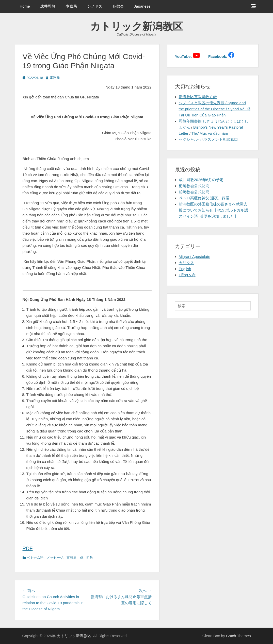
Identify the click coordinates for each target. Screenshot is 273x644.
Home (25, 6)
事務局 (71, 6)
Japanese (142, 6)
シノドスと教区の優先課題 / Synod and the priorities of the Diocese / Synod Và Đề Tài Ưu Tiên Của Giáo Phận (215, 109)
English (185, 269)
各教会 (118, 6)
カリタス (186, 263)
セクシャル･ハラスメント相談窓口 (208, 139)
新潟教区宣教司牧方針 (198, 97)
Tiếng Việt (187, 275)
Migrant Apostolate (195, 257)
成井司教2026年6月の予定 (201, 180)
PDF (28, 548)
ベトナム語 (35, 558)
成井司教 (48, 6)
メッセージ (55, 558)
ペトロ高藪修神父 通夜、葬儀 (204, 198)
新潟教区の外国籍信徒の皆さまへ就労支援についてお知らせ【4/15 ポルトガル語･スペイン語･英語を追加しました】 (214, 210)
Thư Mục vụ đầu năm (210, 133)
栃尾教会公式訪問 (194, 186)
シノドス (95, 6)
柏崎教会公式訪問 (194, 192)
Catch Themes (238, 636)
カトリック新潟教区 (136, 26)
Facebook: (218, 56)
